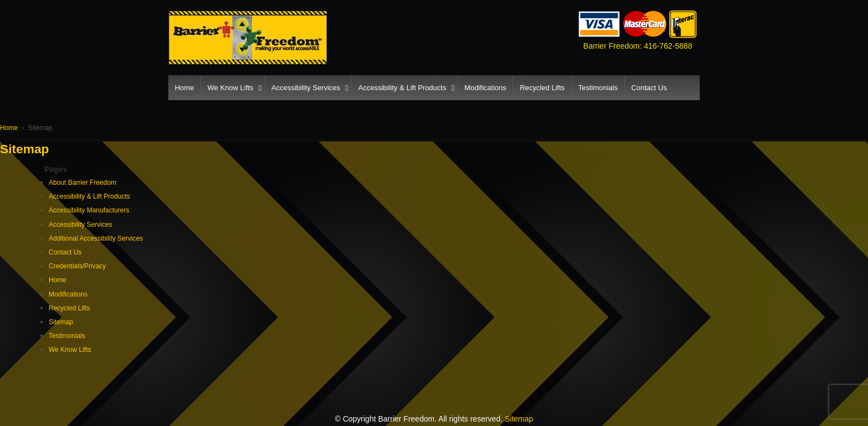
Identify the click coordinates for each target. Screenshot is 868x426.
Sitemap (61, 322)
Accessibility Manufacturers (89, 210)
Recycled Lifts (542, 88)
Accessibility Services (306, 88)
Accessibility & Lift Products (402, 88)
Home (185, 88)
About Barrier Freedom (82, 183)
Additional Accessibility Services (96, 238)
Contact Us (649, 88)
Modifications (485, 88)
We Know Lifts (231, 88)
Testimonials (598, 88)
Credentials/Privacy (77, 266)
